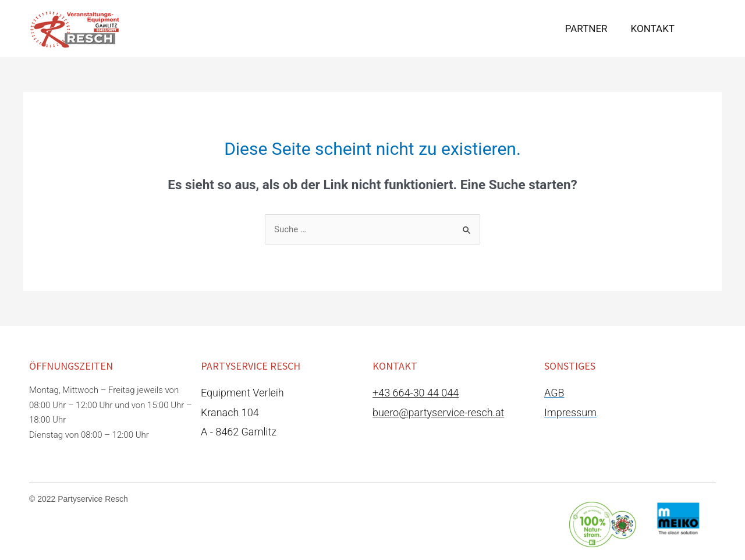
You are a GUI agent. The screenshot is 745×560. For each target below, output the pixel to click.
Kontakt (653, 29)
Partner (586, 29)
